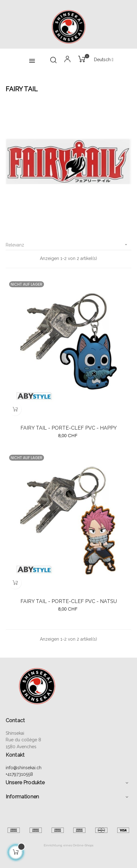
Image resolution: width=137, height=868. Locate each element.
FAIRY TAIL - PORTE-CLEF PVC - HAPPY (69, 428)
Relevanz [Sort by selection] (68, 245)
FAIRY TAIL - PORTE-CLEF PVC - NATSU (69, 601)
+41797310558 (19, 774)
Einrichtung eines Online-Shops (68, 845)
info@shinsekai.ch (24, 768)
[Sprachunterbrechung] (104, 60)
